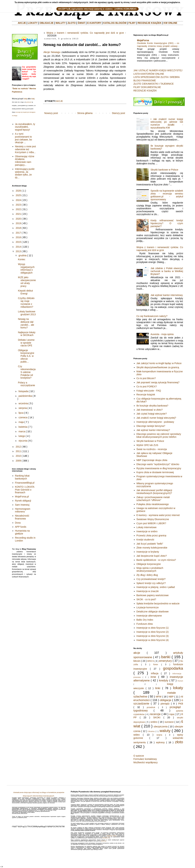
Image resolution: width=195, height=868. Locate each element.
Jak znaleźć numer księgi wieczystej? (156, 418)
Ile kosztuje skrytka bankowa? (152, 406)
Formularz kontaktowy (145, 759)
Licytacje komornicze (148, 607)
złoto (179, 742)
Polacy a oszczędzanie (27, 384)
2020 (18, 219)
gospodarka (173, 668)
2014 (18, 247)
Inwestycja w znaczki (148, 591)
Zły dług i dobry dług (147, 575)
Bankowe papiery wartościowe (153, 595)
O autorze (139, 756)
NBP (171, 697)
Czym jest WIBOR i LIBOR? (151, 523)
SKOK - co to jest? (146, 599)
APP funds (21, 527)
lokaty (178, 688)
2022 (18, 209)
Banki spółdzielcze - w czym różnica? (156, 560)
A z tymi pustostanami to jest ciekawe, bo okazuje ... (24, 138)
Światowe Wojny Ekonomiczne (153, 519)
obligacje (166, 700)
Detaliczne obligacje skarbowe (153, 612)
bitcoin (137, 661)
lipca (21, 413)
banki (166, 657)
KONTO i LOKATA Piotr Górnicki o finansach (25, 490)
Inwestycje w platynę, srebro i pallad (156, 587)
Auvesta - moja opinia (162, 334)
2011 (18, 451)
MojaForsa (143, 40)
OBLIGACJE (47, 23)
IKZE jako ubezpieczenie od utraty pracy (27, 282)
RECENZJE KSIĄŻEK (149, 23)
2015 (18, 242)
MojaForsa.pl (22, 497)
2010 (18, 456)
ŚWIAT (81, 23)
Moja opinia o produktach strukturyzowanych (150, 569)
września (23, 403)
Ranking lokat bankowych (22, 477)
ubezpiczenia (161, 727)
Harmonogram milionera (23, 510)
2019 (18, 223)
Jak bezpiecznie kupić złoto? (152, 556)
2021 (18, 214)
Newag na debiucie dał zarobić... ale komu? (26, 323)
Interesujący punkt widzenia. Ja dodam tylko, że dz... (25, 173)
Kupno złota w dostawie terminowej (155, 472)
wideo (137, 735)
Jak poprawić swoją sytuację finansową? (158, 382)
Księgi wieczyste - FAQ (149, 391)
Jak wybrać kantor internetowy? (153, 430)
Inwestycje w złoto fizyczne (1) (153, 628)
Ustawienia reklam (111, 836)
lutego (22, 436)
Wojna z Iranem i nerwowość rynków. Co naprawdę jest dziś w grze (85, 33)
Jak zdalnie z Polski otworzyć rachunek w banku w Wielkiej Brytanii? (167, 271)
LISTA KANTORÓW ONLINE (149, 74)
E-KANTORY (94, 23)
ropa (172, 714)
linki (158, 688)
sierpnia (23, 408)
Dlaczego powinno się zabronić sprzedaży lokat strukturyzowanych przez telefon (159, 435)
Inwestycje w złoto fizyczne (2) (153, 632)
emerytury (165, 661)
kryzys (180, 681)
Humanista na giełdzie (22, 532)
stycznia (23, 441)
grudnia (22, 255)
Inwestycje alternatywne (149, 616)
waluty (165, 731)
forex (156, 664)
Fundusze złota (145, 624)
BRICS (151, 661)
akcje (59, 101)
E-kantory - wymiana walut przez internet (158, 515)
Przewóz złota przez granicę (151, 535)
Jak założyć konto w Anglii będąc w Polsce (159, 363)
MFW (158, 697)
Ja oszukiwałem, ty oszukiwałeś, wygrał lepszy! (25, 127)
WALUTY (60, 23)
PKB (181, 704)
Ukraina (151, 731)
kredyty (164, 680)
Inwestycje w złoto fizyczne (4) (153, 640)
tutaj (25, 99)
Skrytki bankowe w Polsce (164, 170)
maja (21, 422)
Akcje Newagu (52, 52)
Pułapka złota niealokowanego (153, 504)
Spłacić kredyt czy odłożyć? (151, 583)
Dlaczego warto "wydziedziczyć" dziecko (158, 464)
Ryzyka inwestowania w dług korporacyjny (159, 468)
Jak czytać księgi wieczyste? (152, 414)
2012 (18, 447)
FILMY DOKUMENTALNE (147, 87)
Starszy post (118, 113)
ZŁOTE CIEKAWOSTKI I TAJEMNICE (154, 84)
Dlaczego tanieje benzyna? (151, 426)
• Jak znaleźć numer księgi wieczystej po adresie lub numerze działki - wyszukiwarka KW (167, 123)
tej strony (104, 841)
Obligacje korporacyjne (149, 564)
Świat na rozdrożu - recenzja (152, 449)
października (25, 396)
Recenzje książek (146, 395)
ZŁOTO (72, 23)
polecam (29, 102)
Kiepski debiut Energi (25, 292)
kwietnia (23, 427)
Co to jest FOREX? (147, 386)
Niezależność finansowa (22, 517)
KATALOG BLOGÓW (115, 23)
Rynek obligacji (23, 501)
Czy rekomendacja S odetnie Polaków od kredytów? (27, 372)
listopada (23, 391)
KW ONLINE (170, 23)
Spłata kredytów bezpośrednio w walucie (158, 603)
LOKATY (33, 23)
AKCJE (22, 23)
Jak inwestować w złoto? (150, 410)
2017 (18, 233)
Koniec (22, 259)
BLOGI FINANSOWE (145, 80)
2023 (18, 205)
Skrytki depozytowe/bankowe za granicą (158, 367)
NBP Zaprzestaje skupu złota (152, 460)
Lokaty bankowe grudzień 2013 (27, 313)
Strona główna (85, 113)
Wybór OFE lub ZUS (147, 445)
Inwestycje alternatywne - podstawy (155, 422)
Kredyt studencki (145, 540)
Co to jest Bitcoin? (146, 378)
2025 (18, 195)
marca (22, 431)
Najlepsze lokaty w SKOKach (27, 334)
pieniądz (165, 704)
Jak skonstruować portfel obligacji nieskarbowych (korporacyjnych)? (154, 492)
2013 (18, 251)
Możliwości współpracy (146, 762)
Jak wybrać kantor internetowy (167, 295)
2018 (18, 228)
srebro (154, 722)
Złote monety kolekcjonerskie (152, 548)
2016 (18, 237)
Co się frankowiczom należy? (152, 316)
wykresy (160, 742)
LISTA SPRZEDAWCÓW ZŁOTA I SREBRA (157, 77)
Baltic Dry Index (145, 620)
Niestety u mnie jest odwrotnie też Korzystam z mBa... (25, 149)
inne (153, 677)
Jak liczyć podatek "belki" (150, 544)
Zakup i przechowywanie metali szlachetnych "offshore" (153, 499)
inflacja (155, 673)
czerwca (23, 417)
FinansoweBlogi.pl (25, 483)
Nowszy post (51, 113)
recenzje (155, 714)
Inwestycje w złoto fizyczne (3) (153, 636)
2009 (18, 461)
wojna (159, 735)
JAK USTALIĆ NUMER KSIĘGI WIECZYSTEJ (158, 70)
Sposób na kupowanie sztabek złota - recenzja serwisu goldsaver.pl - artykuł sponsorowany (167, 195)
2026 (18, 191)
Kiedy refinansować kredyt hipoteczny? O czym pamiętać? (167, 223)
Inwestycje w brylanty (148, 552)
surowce (169, 722)
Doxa (18, 523)
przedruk (151, 707)
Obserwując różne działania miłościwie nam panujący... (25, 161)
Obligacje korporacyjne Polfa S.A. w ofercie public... (26, 356)
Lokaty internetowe (147, 527)
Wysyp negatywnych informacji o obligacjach (26, 268)
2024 (18, 200)
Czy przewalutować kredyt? (151, 579)
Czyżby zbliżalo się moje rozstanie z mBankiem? (26, 302)
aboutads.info (106, 838)
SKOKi (157, 717)
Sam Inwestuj (22, 505)
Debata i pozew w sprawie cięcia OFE (26, 343)
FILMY (132, 23)
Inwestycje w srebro (147, 531)
